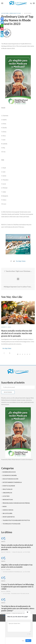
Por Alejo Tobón (21, 261)
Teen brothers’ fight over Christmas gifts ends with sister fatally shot (18, 271)
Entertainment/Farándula (12, 482)
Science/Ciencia (8, 510)
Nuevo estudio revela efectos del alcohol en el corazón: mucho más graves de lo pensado (17, 333)
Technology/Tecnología (11, 524)
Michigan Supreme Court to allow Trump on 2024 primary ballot (18, 287)
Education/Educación (10, 479)
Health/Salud (7, 489)
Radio (5, 506)
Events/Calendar (9, 486)
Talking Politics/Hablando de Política (16, 520)
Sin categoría (7, 513)
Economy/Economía (10, 475)
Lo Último (5, 13)
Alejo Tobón (6, 552)
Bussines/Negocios (9, 472)
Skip (23, 641)
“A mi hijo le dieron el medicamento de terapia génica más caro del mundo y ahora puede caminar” (18, 608)
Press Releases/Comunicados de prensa (16, 503)
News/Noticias (15, 13)
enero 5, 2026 (6, 327)
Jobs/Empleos (7, 493)
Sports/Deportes (9, 517)
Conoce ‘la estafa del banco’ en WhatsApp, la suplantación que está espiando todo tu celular (18, 587)
